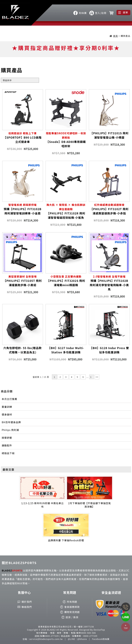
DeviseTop (99, 630)
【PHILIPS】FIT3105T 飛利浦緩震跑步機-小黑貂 (23, 281)
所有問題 (72, 602)
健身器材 (7, 414)
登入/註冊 (101, 13)
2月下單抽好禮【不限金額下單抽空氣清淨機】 (89, 505)
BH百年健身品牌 (11, 422)
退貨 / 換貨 (72, 617)
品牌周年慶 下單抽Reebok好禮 (66, 540)
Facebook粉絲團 (101, 639)
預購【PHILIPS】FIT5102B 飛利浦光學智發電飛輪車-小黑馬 (109, 283)
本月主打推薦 (9, 399)
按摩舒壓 (7, 438)
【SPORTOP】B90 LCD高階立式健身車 (23, 137)
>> (97, 377)
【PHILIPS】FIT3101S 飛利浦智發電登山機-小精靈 (109, 135)
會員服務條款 (72, 607)
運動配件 (7, 445)
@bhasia (82, 639)
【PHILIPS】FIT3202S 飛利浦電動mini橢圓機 (66, 281)
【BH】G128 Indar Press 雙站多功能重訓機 (109, 350)
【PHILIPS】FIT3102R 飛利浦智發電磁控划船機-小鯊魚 (66, 211)
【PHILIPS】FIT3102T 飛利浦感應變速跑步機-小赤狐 (109, 209)
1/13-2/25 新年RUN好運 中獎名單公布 (43, 505)
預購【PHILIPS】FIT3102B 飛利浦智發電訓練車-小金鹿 (23, 209)
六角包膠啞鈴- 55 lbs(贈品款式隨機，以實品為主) (23, 350)
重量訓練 (7, 407)
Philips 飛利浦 (10, 430)
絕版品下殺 (8, 453)
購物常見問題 (72, 612)
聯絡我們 (27, 607)
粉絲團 (83, 13)
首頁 (115, 36)
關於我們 (27, 602)
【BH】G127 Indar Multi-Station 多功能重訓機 (66, 350)
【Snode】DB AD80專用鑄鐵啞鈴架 (66, 140)
